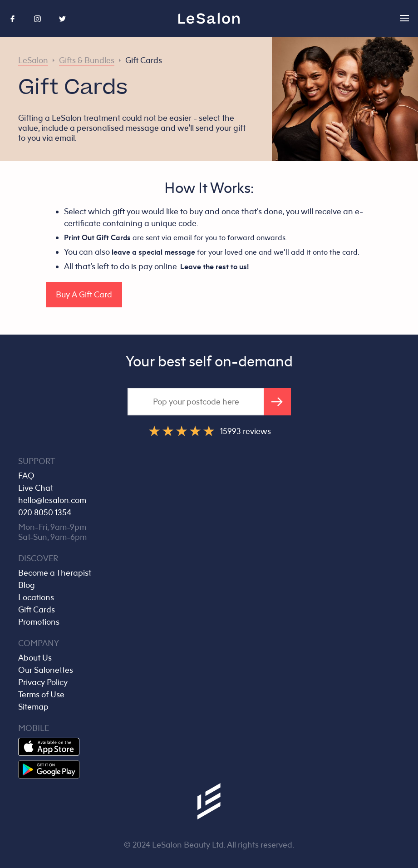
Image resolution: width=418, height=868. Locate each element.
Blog (27, 585)
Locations (36, 597)
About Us (35, 658)
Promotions (39, 622)
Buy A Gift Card (84, 295)
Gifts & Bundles (87, 60)
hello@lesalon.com (52, 500)
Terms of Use (41, 695)
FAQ (26, 476)
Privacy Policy (43, 682)
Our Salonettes (46, 670)
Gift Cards (144, 60)
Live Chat (36, 488)
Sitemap (33, 707)
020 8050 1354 (45, 513)
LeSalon (33, 60)
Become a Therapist (55, 573)
